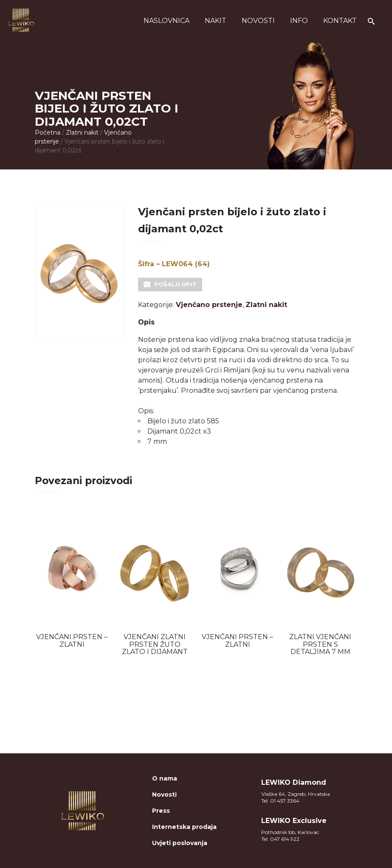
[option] (72, 581)
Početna (48, 132)
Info (299, 21)
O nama (165, 778)
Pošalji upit (176, 284)
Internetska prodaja (184, 827)
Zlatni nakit (82, 132)
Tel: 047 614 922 (280, 839)
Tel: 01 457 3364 (280, 801)
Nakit (216, 21)
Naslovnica (166, 21)
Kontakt (340, 21)
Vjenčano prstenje (209, 305)
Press (161, 811)
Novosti (258, 21)
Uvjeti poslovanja (180, 843)
